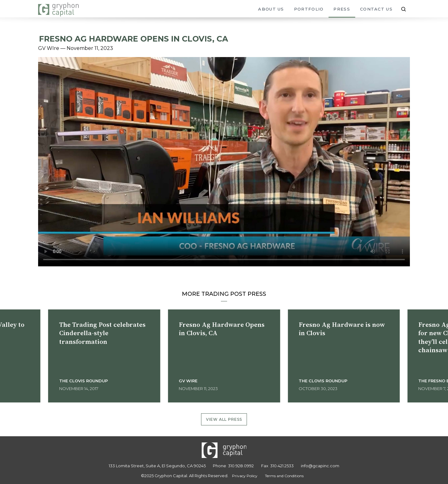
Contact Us (376, 9)
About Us (271, 9)
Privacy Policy (245, 476)
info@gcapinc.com (320, 466)
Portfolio (309, 9)
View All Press (224, 419)
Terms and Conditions (284, 476)
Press (342, 9)
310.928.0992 (241, 466)
